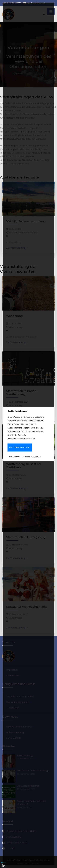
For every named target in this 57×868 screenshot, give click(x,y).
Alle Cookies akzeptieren (20, 447)
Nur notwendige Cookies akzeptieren (25, 457)
